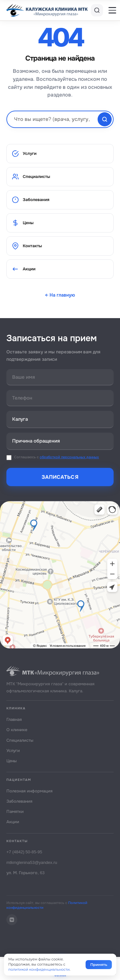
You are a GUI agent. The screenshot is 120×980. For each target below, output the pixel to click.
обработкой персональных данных (69, 457)
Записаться (60, 477)
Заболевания (31, 200)
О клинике (17, 730)
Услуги (24, 154)
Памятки (15, 811)
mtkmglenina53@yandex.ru (32, 862)
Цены (23, 223)
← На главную (60, 295)
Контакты (27, 246)
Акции (24, 269)
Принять (99, 965)
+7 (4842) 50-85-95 (24, 852)
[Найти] (105, 119)
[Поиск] (97, 10)
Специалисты (31, 177)
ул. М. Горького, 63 (25, 873)
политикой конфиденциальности (39, 969)
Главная (14, 719)
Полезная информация (29, 791)
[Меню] (112, 10)
